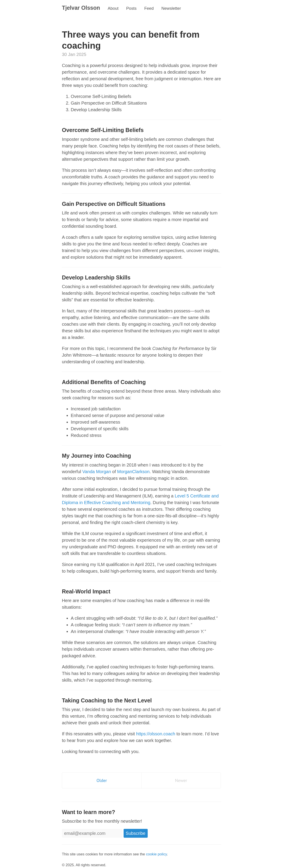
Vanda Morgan (97, 472)
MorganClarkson (133, 472)
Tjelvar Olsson (81, 8)
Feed (149, 8)
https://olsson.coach (156, 734)
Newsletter (171, 8)
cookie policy (156, 854)
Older (102, 780)
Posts (131, 8)
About (113, 8)
